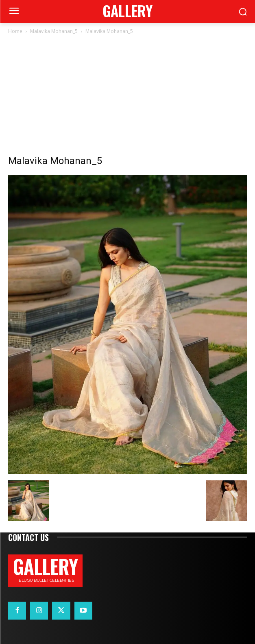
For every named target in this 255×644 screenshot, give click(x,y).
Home (15, 31)
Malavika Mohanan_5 (54, 31)
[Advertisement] (127, 97)
